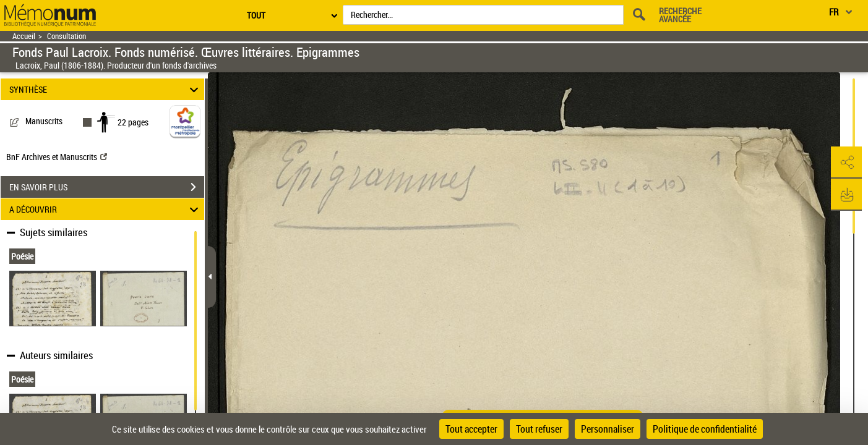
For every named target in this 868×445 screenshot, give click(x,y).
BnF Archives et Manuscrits (57, 157)
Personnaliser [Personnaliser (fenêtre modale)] (608, 429)
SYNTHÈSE (105, 89)
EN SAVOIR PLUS (107, 187)
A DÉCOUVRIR (105, 209)
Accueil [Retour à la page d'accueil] (24, 36)
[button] (846, 163)
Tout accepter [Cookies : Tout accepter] (471, 429)
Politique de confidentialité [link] (705, 429)
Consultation (67, 36)
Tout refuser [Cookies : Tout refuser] (539, 429)
